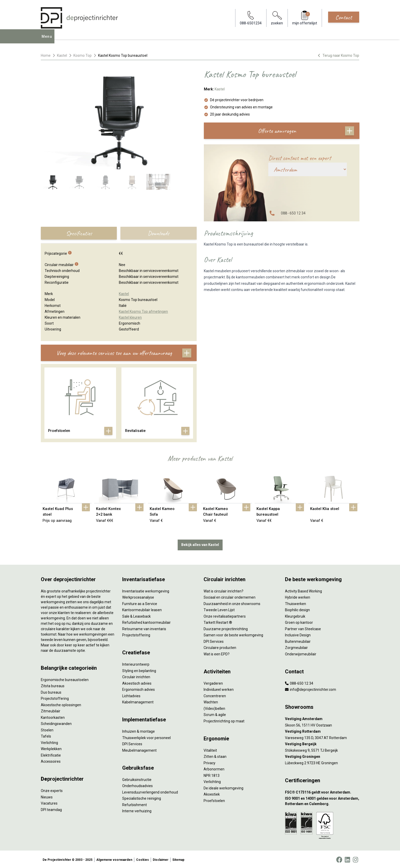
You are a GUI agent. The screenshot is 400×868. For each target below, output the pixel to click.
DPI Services (132, 743)
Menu (48, 40)
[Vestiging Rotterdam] (322, 730)
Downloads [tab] (158, 233)
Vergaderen (213, 682)
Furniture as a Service (140, 603)
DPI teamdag (51, 809)
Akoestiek (212, 793)
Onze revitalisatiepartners (225, 615)
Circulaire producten (220, 647)
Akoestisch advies (137, 682)
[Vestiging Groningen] (322, 756)
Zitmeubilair (51, 710)
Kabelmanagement (138, 701)
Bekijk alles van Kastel (200, 544)
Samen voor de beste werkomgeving (233, 634)
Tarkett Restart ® (218, 621)
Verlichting (49, 742)
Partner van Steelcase (303, 628)
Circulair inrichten (136, 676)
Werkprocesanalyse (138, 596)
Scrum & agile (215, 714)
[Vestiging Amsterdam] (322, 718)
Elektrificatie (51, 754)
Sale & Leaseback (136, 615)
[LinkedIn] (347, 859)
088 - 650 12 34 (293, 213)
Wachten (211, 701)
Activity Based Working (303, 590)
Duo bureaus (51, 691)
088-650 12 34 (299, 682)
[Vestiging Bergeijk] (322, 743)
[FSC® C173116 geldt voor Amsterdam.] (322, 791)
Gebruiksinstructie (137, 779)
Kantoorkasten (53, 716)
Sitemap (178, 859)
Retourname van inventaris (144, 628)
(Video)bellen (214, 707)
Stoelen (47, 729)
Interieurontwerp (136, 663)
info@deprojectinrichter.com (311, 688)
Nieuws (47, 796)
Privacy (209, 762)
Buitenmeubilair (298, 640)
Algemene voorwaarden (114, 859)
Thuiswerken (296, 603)
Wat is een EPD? (217, 653)
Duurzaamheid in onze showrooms (232, 603)
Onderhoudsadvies (137, 785)
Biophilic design (297, 609)
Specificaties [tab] (79, 233)
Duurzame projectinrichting (226, 628)
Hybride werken (298, 596)
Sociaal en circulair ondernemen (230, 596)
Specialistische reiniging (142, 797)
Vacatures (49, 802)
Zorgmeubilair (296, 647)
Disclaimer (161, 859)
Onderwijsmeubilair (301, 653)
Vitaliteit (210, 749)
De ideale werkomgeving (223, 787)
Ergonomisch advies (139, 688)
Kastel (62, 55)
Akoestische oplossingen (61, 704)
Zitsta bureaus (53, 685)
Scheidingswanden (56, 723)
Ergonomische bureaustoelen (65, 679)
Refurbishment (135, 804)
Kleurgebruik (295, 615)
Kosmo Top (83, 55)
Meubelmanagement (139, 749)
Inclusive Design (298, 634)
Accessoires (51, 760)
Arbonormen (214, 768)
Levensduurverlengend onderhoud (150, 791)
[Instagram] (355, 859)
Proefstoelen (214, 800)
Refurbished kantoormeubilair (146, 621)
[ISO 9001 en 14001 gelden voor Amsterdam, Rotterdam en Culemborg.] (322, 800)
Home (46, 55)
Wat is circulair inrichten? (223, 590)
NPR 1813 (212, 775)
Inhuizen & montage (139, 730)
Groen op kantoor (299, 621)
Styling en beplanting (139, 670)
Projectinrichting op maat (224, 720)
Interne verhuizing (137, 810)
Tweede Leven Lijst (219, 609)
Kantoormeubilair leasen (142, 609)
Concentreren (215, 695)
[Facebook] (339, 859)
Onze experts (52, 790)
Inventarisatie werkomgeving (146, 590)
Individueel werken (219, 688)
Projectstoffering (55, 697)
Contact (344, 17)
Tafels (46, 735)
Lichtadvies (131, 695)
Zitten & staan (215, 756)
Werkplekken (51, 748)
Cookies (142, 859)
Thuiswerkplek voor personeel (146, 737)
